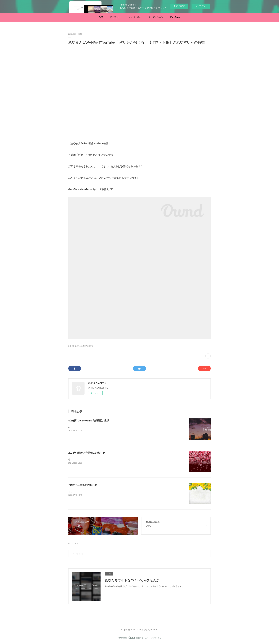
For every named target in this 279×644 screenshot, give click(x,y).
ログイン (201, 6)
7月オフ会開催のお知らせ (83, 485)
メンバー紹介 (135, 17)
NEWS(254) (88, 346)
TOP (101, 17)
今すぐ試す (179, 6)
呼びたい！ (116, 17)
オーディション (156, 17)
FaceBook (175, 17)
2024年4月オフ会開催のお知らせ (87, 453)
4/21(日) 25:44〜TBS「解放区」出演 (89, 421)
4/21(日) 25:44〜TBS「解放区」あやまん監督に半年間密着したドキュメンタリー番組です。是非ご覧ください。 (122, 427)
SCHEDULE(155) (75, 346)
